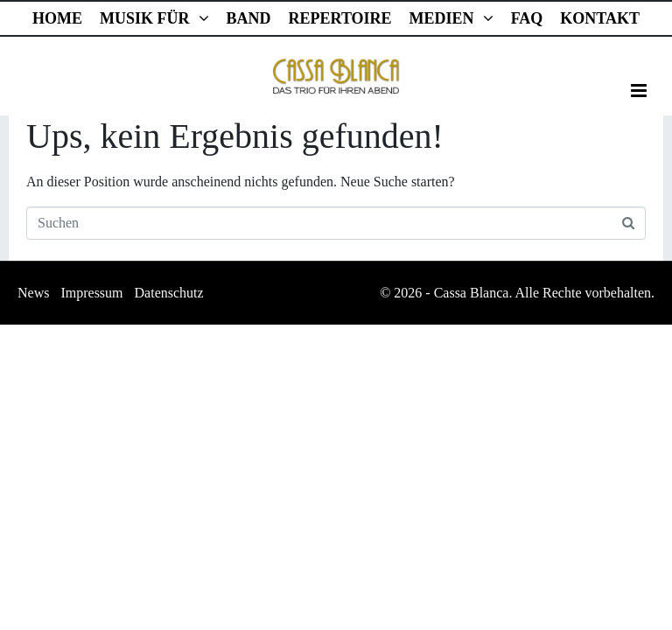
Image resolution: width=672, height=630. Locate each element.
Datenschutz (169, 293)
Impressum (91, 293)
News (33, 293)
